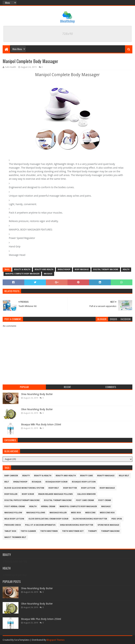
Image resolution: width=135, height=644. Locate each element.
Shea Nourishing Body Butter (37, 394)
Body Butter (70, 488)
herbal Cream (48, 506)
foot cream (105, 500)
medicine (90, 513)
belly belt (124, 476)
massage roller (58, 513)
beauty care (86, 476)
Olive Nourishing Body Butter (37, 409)
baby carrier (11, 476)
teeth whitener (49, 531)
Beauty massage (106, 476)
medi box (76, 513)
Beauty (26, 476)
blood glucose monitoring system (24, 488)
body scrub (28, 494)
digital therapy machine (106, 269)
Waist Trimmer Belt (15, 537)
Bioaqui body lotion (84, 482)
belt (7, 482)
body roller (11, 494)
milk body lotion (14, 519)
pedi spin (117, 519)
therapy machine (110, 531)
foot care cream (85, 500)
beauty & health (22, 269)
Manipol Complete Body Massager (22, 274)
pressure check (13, 525)
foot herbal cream (15, 506)
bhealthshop (64, 269)
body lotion (88, 488)
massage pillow (13, 513)
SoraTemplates (22, 640)
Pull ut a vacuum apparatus (40, 525)
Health (126, 269)
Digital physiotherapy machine (22, 500)
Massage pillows (36, 513)
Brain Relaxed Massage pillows (56, 494)
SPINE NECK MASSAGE (108, 525)
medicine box (107, 513)
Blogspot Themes (56, 640)
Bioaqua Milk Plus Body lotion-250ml (41, 424)
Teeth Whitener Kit (73, 531)
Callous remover (86, 494)
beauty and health (44, 269)
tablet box (10, 531)
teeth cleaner (28, 531)
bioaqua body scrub (57, 482)
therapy (92, 531)
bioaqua (36, 482)
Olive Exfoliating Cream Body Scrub (48, 519)
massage (48, 274)
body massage (82, 269)
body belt (54, 488)
